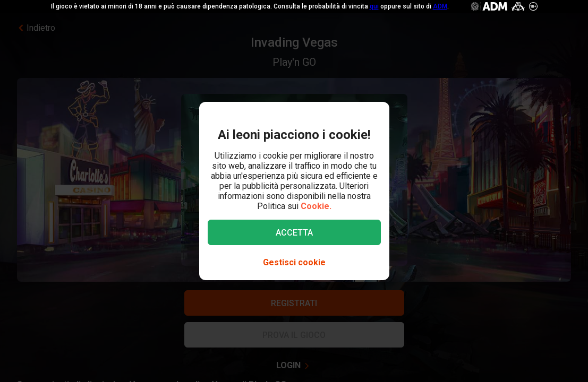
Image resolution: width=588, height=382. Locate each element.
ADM (440, 6)
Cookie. (316, 206)
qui (374, 6)
